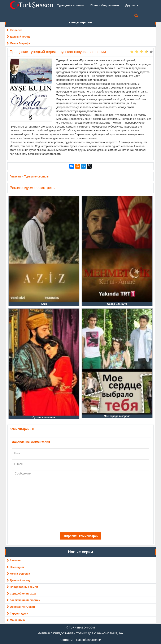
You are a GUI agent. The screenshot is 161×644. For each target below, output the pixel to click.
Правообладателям (88, 640)
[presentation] (42, 522)
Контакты (66, 640)
